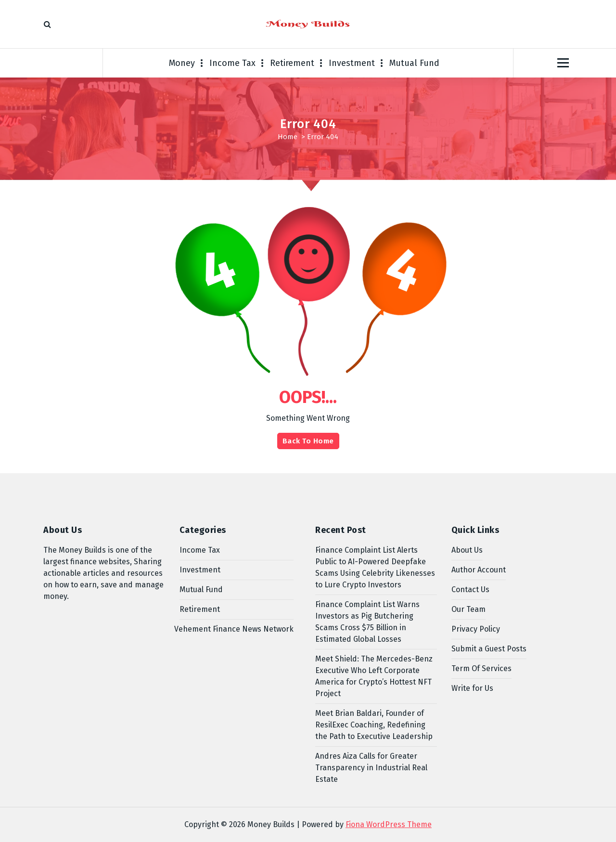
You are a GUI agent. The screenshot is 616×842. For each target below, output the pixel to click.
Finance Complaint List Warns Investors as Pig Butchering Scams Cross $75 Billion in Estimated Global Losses (367, 622)
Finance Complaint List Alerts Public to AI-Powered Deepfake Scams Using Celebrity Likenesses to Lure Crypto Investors (375, 567)
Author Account (479, 570)
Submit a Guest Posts (489, 649)
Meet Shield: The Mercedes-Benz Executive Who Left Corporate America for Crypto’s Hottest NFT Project (374, 676)
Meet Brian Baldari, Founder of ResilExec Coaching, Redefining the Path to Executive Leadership (374, 725)
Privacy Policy (476, 629)
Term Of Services (481, 668)
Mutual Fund (414, 63)
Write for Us (472, 688)
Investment (352, 63)
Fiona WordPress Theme (389, 824)
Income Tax (232, 63)
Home (288, 137)
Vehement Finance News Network (234, 629)
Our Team (468, 609)
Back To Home (308, 441)
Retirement (292, 63)
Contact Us (470, 589)
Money (182, 63)
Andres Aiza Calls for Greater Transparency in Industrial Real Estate (371, 768)
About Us (467, 550)
